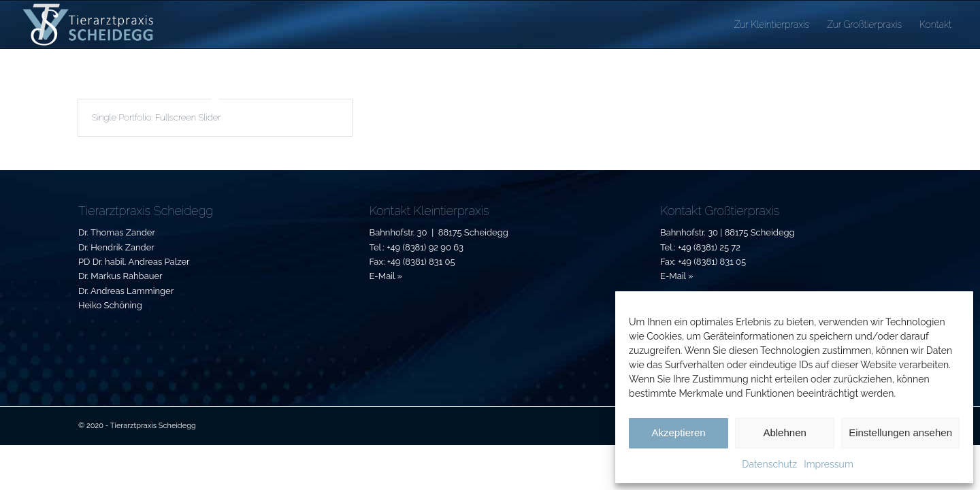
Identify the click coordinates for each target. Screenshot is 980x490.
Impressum (829, 464)
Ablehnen (784, 432)
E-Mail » (386, 276)
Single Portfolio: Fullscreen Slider (156, 117)
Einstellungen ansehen (900, 432)
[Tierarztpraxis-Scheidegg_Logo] (88, 24)
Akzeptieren (678, 432)
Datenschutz (769, 464)
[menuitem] (772, 24)
